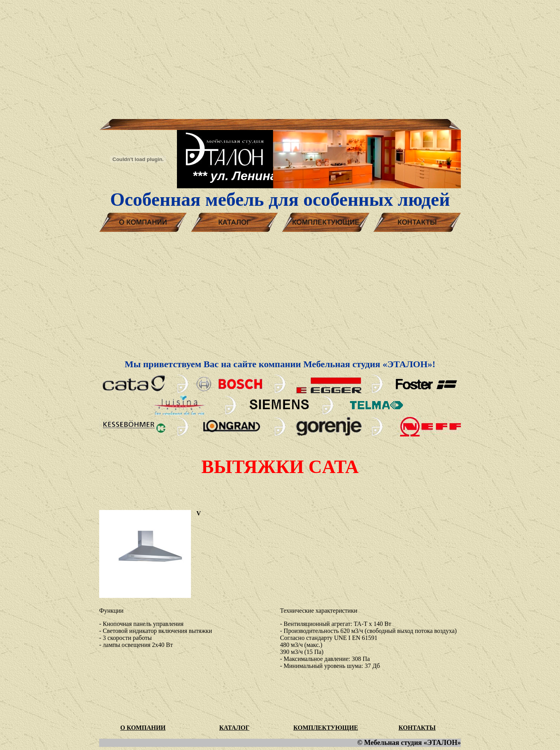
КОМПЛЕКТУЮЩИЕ (326, 728)
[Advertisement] (280, 58)
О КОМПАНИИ (143, 728)
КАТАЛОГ (234, 728)
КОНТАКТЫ (417, 728)
